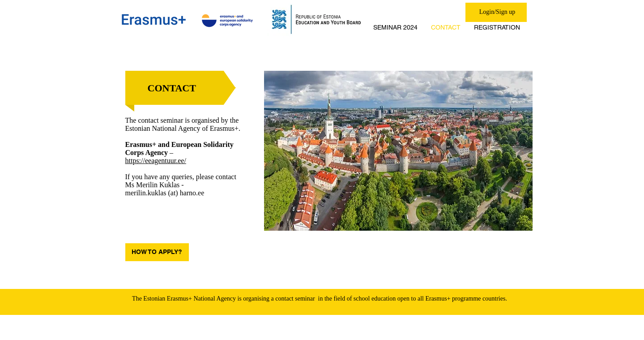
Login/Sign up (497, 12)
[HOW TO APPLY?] (157, 252)
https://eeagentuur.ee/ (156, 161)
